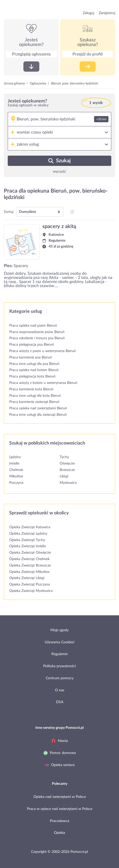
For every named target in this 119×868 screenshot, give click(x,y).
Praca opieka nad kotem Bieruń (34, 370)
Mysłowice (68, 483)
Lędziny (15, 457)
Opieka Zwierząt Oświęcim (30, 553)
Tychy (64, 457)
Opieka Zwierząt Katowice (30, 527)
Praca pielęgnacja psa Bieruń (32, 345)
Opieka (59, 833)
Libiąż (64, 476)
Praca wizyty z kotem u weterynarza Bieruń (43, 383)
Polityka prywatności (59, 666)
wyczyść (59, 172)
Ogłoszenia (38, 84)
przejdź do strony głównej (20, 10)
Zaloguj (88, 13)
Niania (60, 741)
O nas (60, 690)
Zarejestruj (107, 13)
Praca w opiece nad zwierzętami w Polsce (60, 809)
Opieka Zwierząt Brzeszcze (30, 565)
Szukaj (59, 161)
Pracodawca (59, 821)
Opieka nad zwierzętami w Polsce (60, 797)
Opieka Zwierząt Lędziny (28, 534)
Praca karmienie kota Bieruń (31, 389)
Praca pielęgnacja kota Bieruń (32, 376)
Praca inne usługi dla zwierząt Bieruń (38, 415)
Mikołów (16, 476)
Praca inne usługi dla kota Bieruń (35, 396)
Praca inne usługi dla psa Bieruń (34, 364)
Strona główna (14, 84)
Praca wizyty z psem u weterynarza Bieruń (43, 351)
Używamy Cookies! (60, 642)
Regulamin (60, 654)
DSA (60, 702)
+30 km (101, 119)
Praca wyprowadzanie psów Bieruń (37, 332)
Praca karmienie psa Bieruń (31, 357)
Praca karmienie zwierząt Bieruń (34, 402)
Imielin (14, 464)
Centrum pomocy (60, 678)
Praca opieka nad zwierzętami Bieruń (38, 408)
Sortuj (9, 212)
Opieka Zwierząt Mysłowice (31, 591)
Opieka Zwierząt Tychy (27, 540)
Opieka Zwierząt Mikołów (29, 572)
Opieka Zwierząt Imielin (28, 546)
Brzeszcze (67, 470)
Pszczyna (16, 483)
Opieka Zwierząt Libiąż (27, 578)
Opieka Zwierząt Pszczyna (30, 584)
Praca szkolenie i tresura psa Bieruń (37, 338)
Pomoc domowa (60, 753)
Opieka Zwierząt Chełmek (29, 559)
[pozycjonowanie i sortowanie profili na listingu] (72, 212)
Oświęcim (67, 464)
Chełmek (16, 470)
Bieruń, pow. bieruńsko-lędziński (75, 84)
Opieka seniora (60, 765)
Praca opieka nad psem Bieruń (33, 326)
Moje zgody (59, 630)
